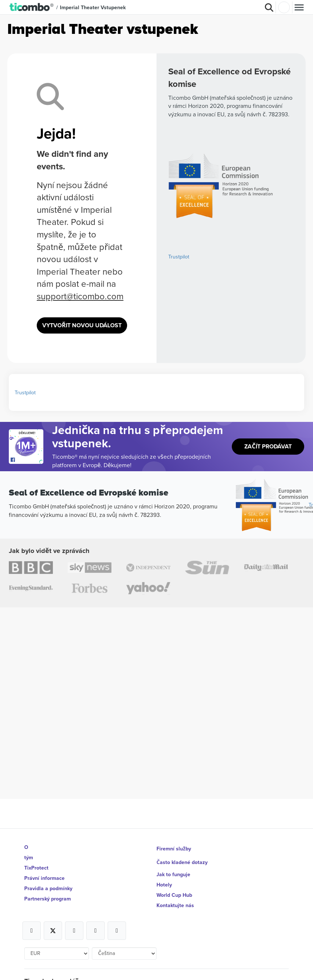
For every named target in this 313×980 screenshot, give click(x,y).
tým (29, 857)
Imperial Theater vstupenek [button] (93, 7)
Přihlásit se (284, 7)
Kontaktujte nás (175, 905)
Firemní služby (174, 849)
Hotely (164, 885)
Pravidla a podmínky (48, 888)
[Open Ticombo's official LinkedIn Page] (117, 931)
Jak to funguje (173, 874)
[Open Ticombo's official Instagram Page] (74, 931)
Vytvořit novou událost (82, 325)
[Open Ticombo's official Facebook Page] (27, 460)
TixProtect (36, 868)
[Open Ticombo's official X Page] (53, 931)
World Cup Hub (174, 895)
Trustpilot (179, 257)
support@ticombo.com (80, 296)
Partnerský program (48, 899)
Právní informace (44, 878)
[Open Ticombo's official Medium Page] (96, 931)
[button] (32, 7)
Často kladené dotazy (182, 862)
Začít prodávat (268, 446)
